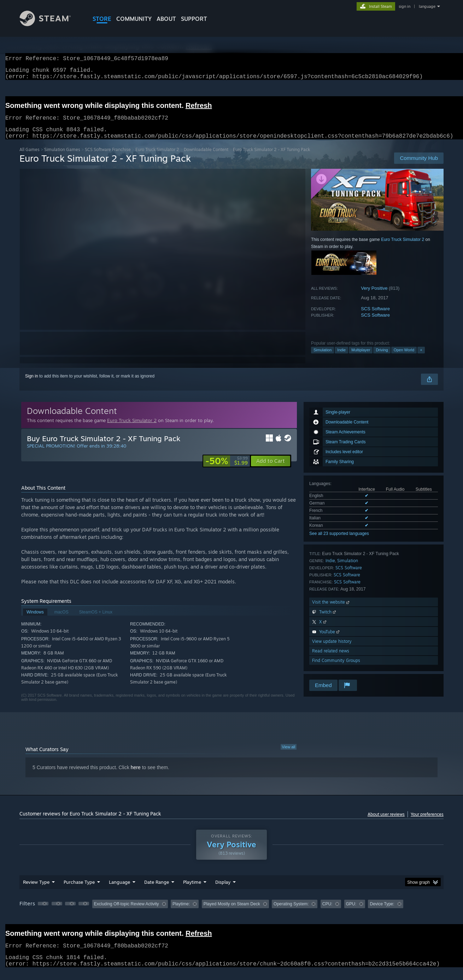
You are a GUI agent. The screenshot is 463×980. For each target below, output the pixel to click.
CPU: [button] (327, 912)
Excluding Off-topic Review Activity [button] (127, 912)
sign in (405, 6)
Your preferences (427, 823)
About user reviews (386, 823)
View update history (332, 650)
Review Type (36, 890)
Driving (382, 358)
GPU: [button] (351, 912)
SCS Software (375, 317)
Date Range (157, 890)
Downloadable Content (206, 158)
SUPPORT (194, 19)
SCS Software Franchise (108, 158)
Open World (404, 358)
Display (223, 890)
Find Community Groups (336, 669)
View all (289, 755)
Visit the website (331, 610)
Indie (341, 358)
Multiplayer (361, 358)
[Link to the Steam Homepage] (51, 24)
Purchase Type (79, 890)
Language (119, 890)
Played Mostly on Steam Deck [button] (232, 912)
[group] (232, 913)
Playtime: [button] (181, 912)
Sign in (32, 385)
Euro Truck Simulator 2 (157, 158)
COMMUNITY (134, 19)
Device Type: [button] (382, 912)
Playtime (192, 890)
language (427, 6)
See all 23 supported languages (339, 542)
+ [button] (421, 358)
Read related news (331, 659)
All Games (30, 158)
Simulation (323, 358)
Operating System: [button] (291, 912)
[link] (227, 469)
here (136, 776)
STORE (102, 19)
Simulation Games (62, 158)
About (166, 19)
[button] (271, 469)
